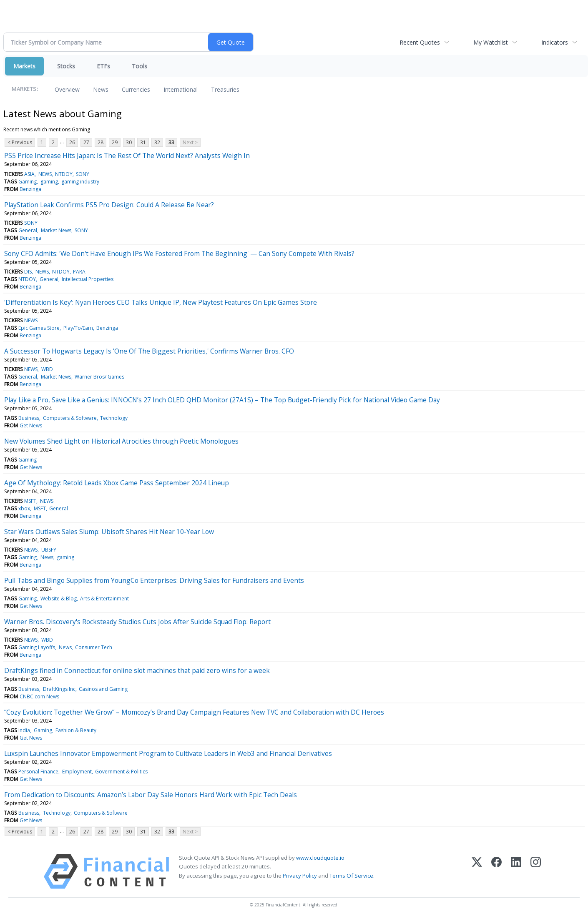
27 (86, 142)
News (101, 89)
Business (29, 418)
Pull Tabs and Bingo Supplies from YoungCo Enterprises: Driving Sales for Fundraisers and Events (154, 580)
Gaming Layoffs (37, 647)
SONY (83, 174)
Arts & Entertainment (104, 599)
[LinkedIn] (516, 872)
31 (143, 142)
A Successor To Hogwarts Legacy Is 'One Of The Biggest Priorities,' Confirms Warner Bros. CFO (149, 351)
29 (115, 142)
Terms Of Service (351, 876)
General (28, 230)
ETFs (103, 66)
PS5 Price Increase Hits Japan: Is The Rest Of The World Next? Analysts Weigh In (127, 156)
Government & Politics (121, 772)
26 (72, 142)
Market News (56, 230)
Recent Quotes (420, 42)
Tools (139, 66)
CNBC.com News (39, 696)
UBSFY (49, 550)
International (181, 89)
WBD (47, 369)
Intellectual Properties (88, 279)
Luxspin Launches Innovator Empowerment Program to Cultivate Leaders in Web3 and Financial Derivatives (168, 753)
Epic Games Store (39, 328)
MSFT (30, 501)
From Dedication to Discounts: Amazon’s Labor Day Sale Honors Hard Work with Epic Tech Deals (151, 795)
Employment (77, 772)
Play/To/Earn (78, 328)
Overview (67, 89)
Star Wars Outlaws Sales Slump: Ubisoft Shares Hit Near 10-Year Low (109, 532)
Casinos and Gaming (103, 689)
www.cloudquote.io (320, 858)
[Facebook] (496, 872)
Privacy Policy (300, 876)
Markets (24, 66)
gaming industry (80, 182)
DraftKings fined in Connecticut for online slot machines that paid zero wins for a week (137, 670)
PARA (79, 272)
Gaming (28, 182)
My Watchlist (491, 42)
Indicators (555, 42)
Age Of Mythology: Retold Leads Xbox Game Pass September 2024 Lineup (117, 483)
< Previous (20, 142)
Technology (114, 418)
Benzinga (30, 189)
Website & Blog (59, 599)
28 (101, 142)
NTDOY (64, 174)
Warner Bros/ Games (99, 377)
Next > (190, 142)
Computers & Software (70, 418)
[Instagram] (536, 872)
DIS (28, 272)
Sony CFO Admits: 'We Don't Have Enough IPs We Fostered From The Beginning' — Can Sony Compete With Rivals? (179, 253)
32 (157, 142)
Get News (31, 425)
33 (171, 142)
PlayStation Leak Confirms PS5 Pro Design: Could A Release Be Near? (109, 205)
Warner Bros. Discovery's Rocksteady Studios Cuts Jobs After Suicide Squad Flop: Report (137, 622)
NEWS (45, 174)
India (24, 730)
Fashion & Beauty (76, 730)
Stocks (66, 66)
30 (129, 142)
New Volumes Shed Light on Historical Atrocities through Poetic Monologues (121, 441)
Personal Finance (38, 772)
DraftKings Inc (59, 689)
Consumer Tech (94, 647)
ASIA (29, 174)
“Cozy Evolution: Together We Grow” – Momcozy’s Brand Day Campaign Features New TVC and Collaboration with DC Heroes (194, 712)
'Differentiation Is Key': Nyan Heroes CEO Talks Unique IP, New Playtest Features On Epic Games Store (161, 302)
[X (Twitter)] (477, 872)
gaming (49, 182)
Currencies (136, 89)
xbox (24, 508)
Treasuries (225, 89)
